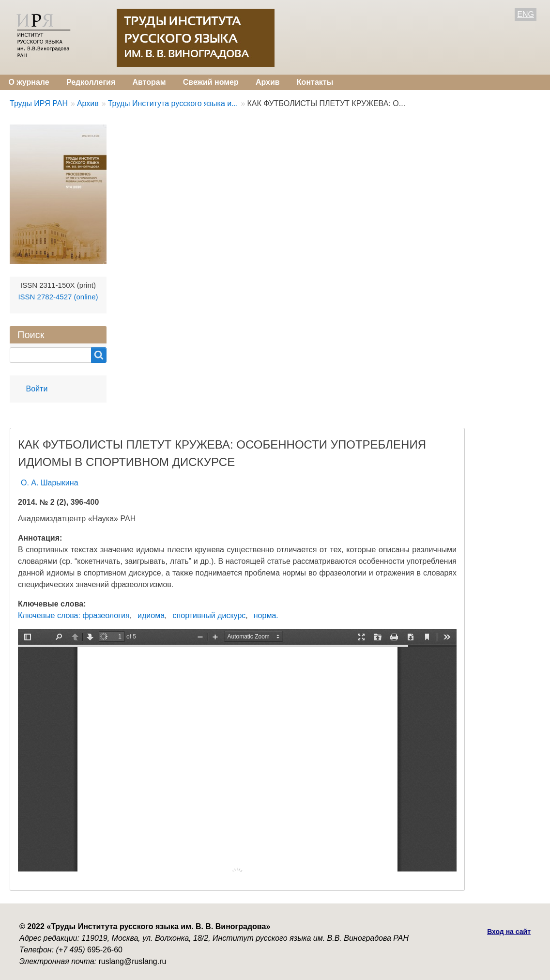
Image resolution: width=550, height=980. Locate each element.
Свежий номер (211, 82)
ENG (526, 14)
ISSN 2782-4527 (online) (58, 297)
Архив (268, 82)
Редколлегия (91, 82)
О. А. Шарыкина (50, 483)
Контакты (315, 82)
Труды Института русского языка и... (173, 103)
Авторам (149, 82)
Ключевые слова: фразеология (74, 615)
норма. (266, 615)
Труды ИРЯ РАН (39, 103)
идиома (151, 615)
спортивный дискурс (209, 615)
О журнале (29, 82)
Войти (37, 389)
